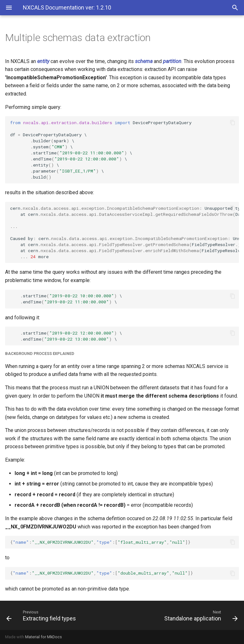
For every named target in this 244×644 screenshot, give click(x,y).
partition (172, 61)
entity (43, 61)
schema (144, 61)
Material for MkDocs (44, 637)
